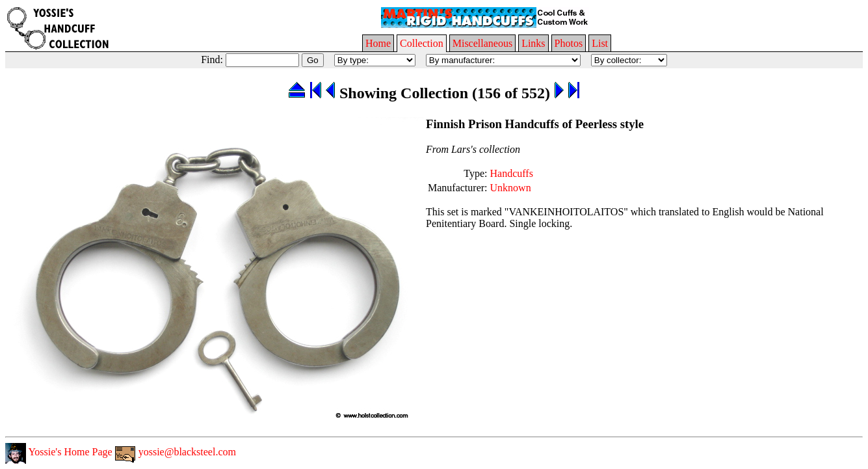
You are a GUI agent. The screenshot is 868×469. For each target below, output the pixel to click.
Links (533, 43)
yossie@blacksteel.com (176, 452)
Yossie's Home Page (59, 452)
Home (378, 43)
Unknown (511, 188)
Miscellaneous (482, 43)
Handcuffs (512, 173)
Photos (569, 43)
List (600, 43)
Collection (422, 43)
